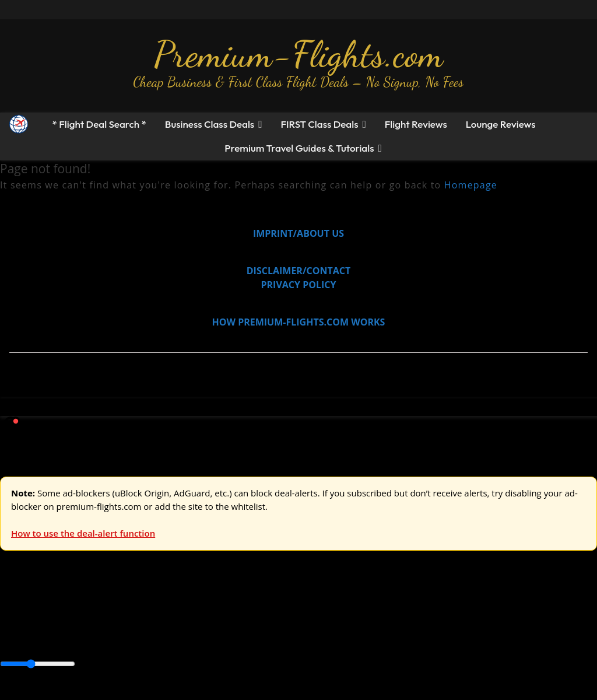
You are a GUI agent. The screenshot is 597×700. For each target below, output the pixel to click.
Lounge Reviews (501, 124)
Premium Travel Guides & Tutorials (299, 148)
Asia (36, 639)
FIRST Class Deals (319, 124)
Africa (13, 639)
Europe (16, 612)
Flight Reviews (416, 124)
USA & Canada (65, 612)
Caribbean (215, 639)
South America (429, 639)
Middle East (370, 639)
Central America (274, 639)
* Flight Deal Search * (99, 124)
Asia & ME (120, 612)
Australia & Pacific (87, 639)
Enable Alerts (92, 693)
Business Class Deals (210, 124)
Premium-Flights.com (299, 54)
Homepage (471, 185)
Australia (163, 612)
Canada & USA (159, 639)
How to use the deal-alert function (83, 533)
